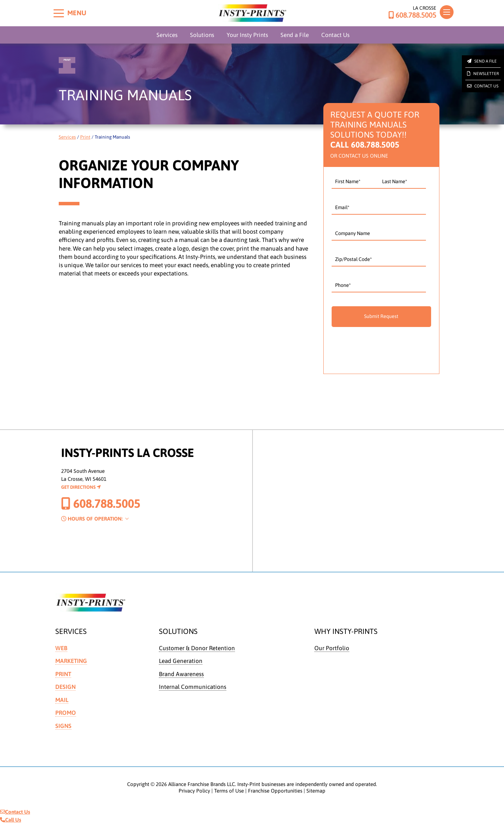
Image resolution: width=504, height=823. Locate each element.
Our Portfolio (332, 648)
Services (167, 35)
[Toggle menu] (59, 13)
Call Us (11, 819)
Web (61, 648)
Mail (62, 700)
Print (85, 137)
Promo (66, 712)
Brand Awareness (181, 674)
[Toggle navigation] (447, 12)
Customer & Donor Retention (197, 648)
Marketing (71, 661)
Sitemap (316, 790)
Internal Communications (193, 686)
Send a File (295, 35)
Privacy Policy (194, 790)
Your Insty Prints (247, 35)
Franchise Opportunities (275, 790)
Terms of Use (229, 790)
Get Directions (81, 487)
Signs (63, 725)
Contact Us (335, 35)
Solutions (202, 35)
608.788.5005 (412, 15)
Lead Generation (181, 661)
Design (65, 686)
